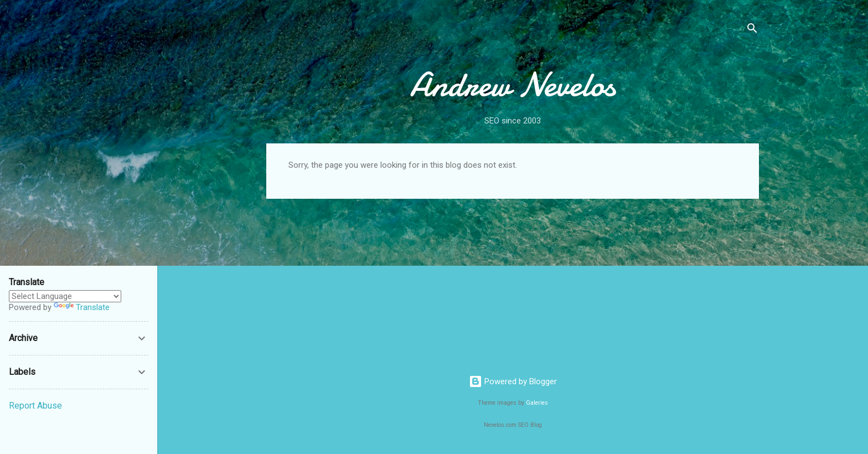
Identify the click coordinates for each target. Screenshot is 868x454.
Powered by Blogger (513, 381)
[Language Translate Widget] (65, 296)
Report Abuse (35, 406)
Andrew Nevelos (513, 85)
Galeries (537, 403)
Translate (82, 307)
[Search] (752, 30)
